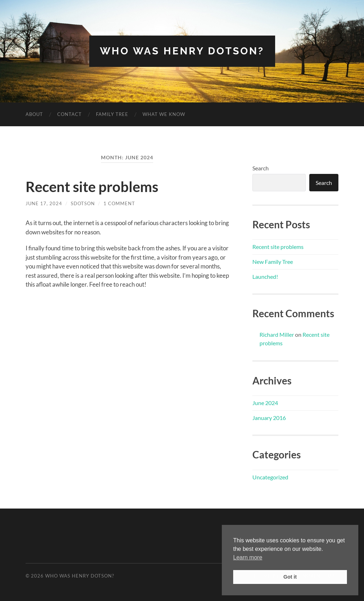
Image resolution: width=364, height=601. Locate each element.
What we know (164, 114)
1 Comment (119, 203)
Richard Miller (277, 334)
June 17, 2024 (44, 203)
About (34, 114)
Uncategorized (270, 477)
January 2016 (269, 418)
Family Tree (112, 114)
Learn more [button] (248, 557)
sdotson (83, 203)
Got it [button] (290, 577)
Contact (69, 114)
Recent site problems (92, 187)
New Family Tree (273, 262)
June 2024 (265, 403)
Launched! (265, 276)
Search (261, 168)
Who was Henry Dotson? (182, 51)
